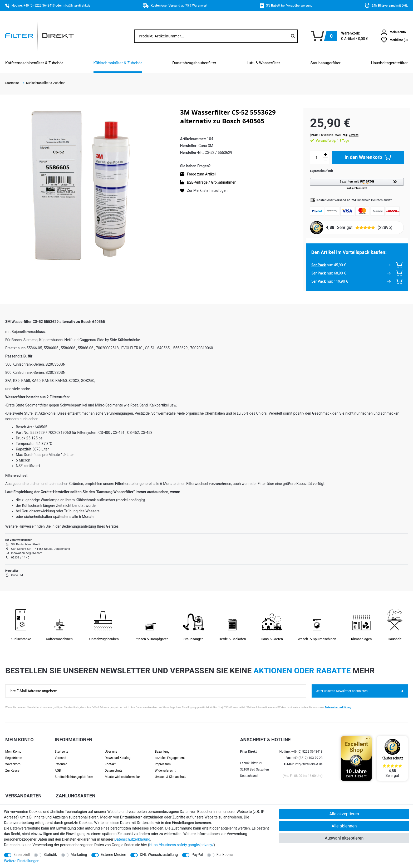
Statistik (50, 855)
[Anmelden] (394, 32)
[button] (354, 179)
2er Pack (313, 260)
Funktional (225, 855)
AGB (58, 765)
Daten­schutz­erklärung (132, 839)
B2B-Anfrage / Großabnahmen (212, 182)
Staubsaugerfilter (326, 63)
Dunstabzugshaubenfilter (194, 63)
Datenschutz (114, 765)
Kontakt (110, 759)
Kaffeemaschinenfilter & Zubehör (34, 63)
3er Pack (313, 268)
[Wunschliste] (394, 40)
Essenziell (22, 855)
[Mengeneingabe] (311, 152)
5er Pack (313, 276)
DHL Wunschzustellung (159, 855)
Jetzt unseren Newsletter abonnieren (360, 686)
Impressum (163, 759)
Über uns (111, 746)
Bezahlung (162, 746)
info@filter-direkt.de (77, 6)
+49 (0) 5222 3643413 (39, 6)
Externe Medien (114, 855)
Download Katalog (118, 753)
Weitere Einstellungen (22, 861)
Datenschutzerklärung (338, 702)
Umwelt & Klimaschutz (171, 772)
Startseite (62, 746)
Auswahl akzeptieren (344, 838)
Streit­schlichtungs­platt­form (74, 772)
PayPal (197, 855)
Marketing (79, 855)
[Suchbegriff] (211, 36)
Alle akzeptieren (344, 814)
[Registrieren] (19, 753)
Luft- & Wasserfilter (263, 63)
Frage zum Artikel (201, 174)
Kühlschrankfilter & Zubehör (118, 63)
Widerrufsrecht (165, 765)
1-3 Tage (327, 135)
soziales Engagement (170, 753)
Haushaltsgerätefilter (389, 63)
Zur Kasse (12, 765)
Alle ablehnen (344, 826)
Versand (348, 130)
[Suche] (293, 36)
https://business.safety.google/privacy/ (181, 845)
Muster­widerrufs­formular (122, 772)
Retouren (61, 759)
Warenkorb (13, 759)
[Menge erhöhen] (320, 149)
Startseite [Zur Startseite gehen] (12, 83)
